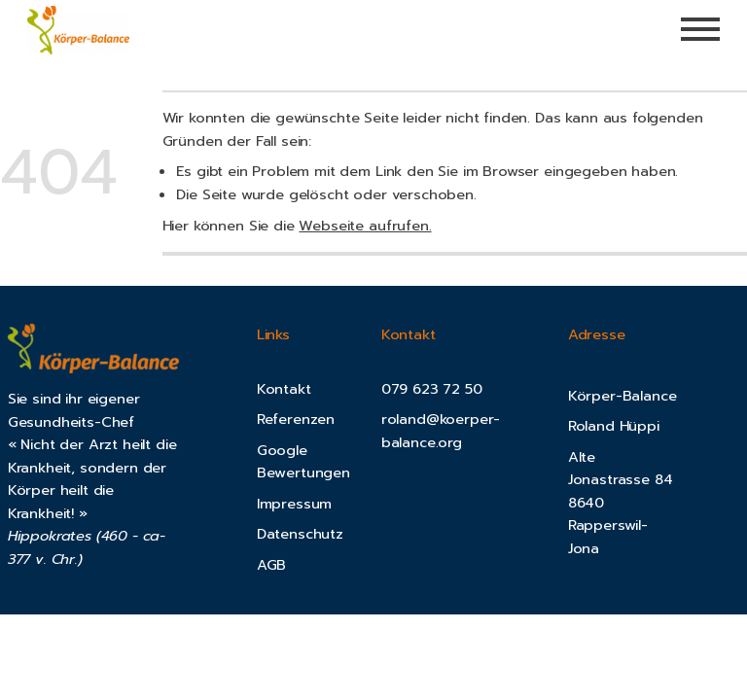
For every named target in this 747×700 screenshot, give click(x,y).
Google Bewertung (295, 462)
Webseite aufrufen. (365, 226)
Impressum (295, 504)
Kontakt (284, 389)
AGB (272, 565)
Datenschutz (300, 534)
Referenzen (296, 419)
